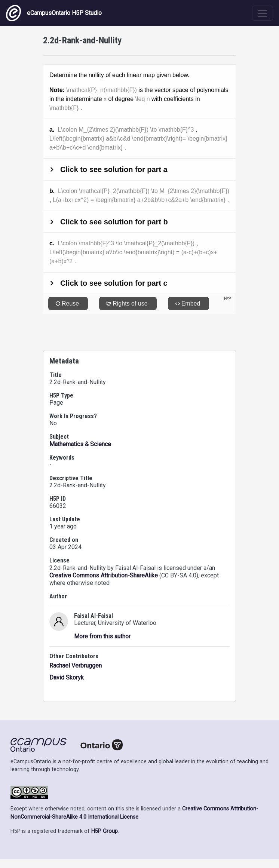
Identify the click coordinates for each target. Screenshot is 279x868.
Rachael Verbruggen (76, 665)
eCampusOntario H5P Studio (54, 13)
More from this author (102, 636)
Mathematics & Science (80, 444)
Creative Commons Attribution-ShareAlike (104, 575)
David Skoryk (67, 677)
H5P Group (105, 831)
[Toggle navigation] (263, 13)
